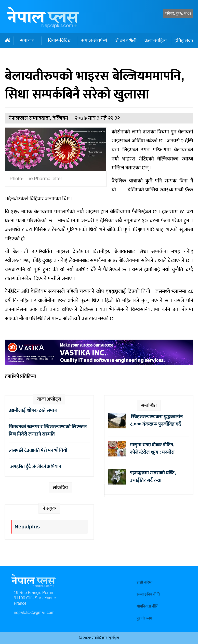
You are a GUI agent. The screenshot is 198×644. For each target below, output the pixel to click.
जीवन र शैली (126, 41)
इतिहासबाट (184, 41)
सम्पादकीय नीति (148, 594)
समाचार (27, 41)
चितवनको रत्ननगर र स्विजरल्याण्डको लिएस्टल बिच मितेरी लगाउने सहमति (48, 430)
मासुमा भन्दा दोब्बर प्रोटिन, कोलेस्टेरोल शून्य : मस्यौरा (152, 448)
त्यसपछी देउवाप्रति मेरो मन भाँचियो (38, 450)
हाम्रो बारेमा (144, 582)
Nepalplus (27, 527)
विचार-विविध (59, 41)
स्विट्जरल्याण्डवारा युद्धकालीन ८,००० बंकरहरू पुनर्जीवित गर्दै (156, 420)
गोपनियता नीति (148, 606)
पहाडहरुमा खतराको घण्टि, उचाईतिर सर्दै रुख (153, 476)
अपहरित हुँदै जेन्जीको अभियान (35, 466)
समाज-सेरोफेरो (94, 41)
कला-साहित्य (155, 41)
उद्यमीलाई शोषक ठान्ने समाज (33, 410)
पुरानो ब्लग (144, 618)
